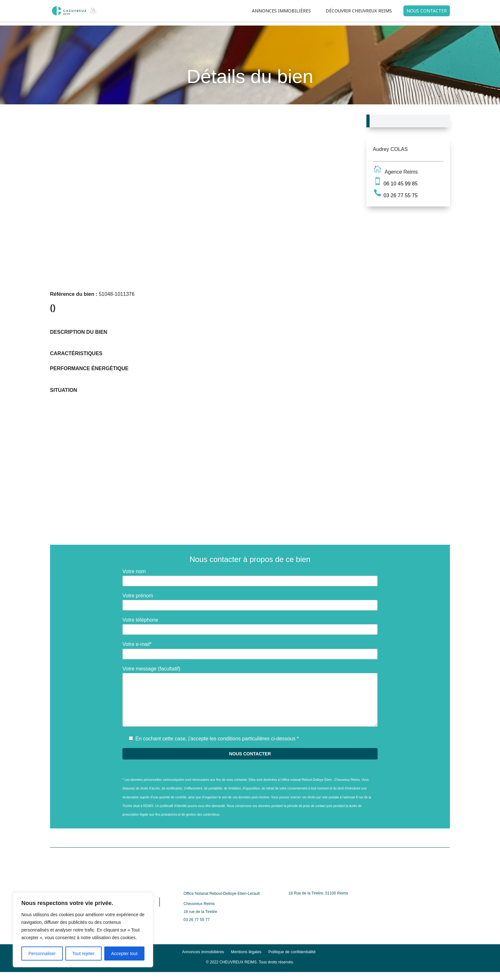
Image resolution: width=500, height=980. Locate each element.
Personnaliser (42, 954)
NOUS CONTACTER (427, 11)
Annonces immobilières (203, 952)
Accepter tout (125, 954)
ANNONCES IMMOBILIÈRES (281, 11)
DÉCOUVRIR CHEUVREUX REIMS (359, 11)
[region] (83, 930)
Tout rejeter (84, 954)
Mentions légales (246, 952)
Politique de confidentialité (292, 952)
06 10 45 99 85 (401, 184)
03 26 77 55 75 (401, 195)
